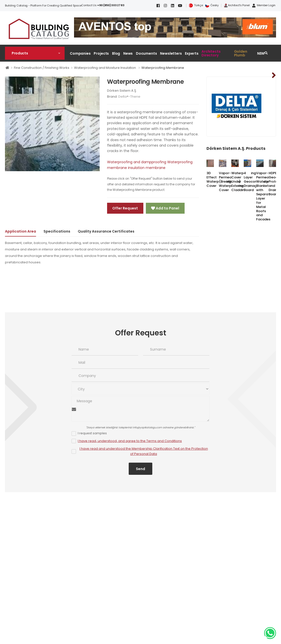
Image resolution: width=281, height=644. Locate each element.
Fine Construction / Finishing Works (42, 68)
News (128, 53)
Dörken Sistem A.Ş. (122, 91)
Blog (116, 53)
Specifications (57, 231)
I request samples (92, 433)
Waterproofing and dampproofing (137, 162)
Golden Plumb (241, 53)
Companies (80, 53)
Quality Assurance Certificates (106, 231)
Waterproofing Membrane (163, 68)
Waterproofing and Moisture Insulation (105, 68)
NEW (261, 53)
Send (140, 469)
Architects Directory (211, 53)
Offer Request (125, 208)
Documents (146, 53)
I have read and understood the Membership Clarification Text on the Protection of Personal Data (144, 451)
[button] (35, 53)
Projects (101, 53)
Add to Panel (167, 208)
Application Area (20, 231)
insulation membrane (147, 168)
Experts (192, 53)
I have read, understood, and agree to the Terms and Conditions (130, 441)
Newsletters (171, 53)
